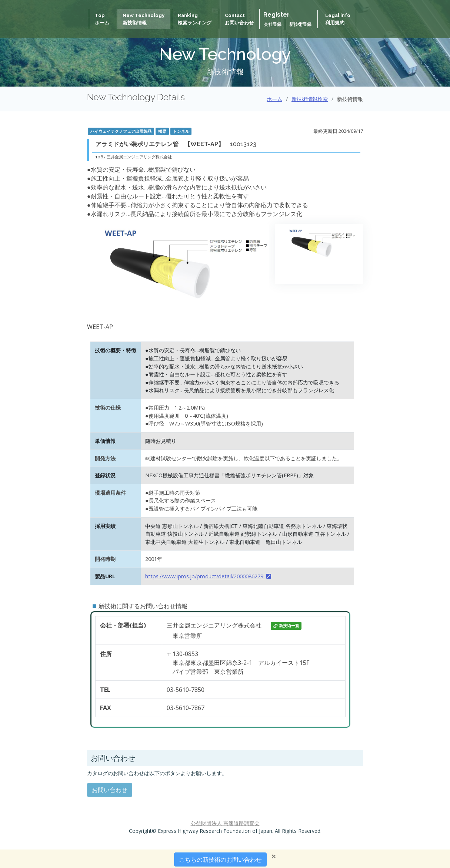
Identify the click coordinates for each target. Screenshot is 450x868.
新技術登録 (300, 24)
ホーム (274, 99)
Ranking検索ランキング (195, 19)
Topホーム (102, 19)
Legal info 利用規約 (338, 19)
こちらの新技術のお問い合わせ (220, 859)
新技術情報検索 (310, 99)
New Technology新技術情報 (144, 19)
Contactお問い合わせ (239, 19)
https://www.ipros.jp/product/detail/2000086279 (208, 576)
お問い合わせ (110, 790)
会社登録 (273, 24)
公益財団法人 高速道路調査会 (225, 823)
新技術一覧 (286, 626)
